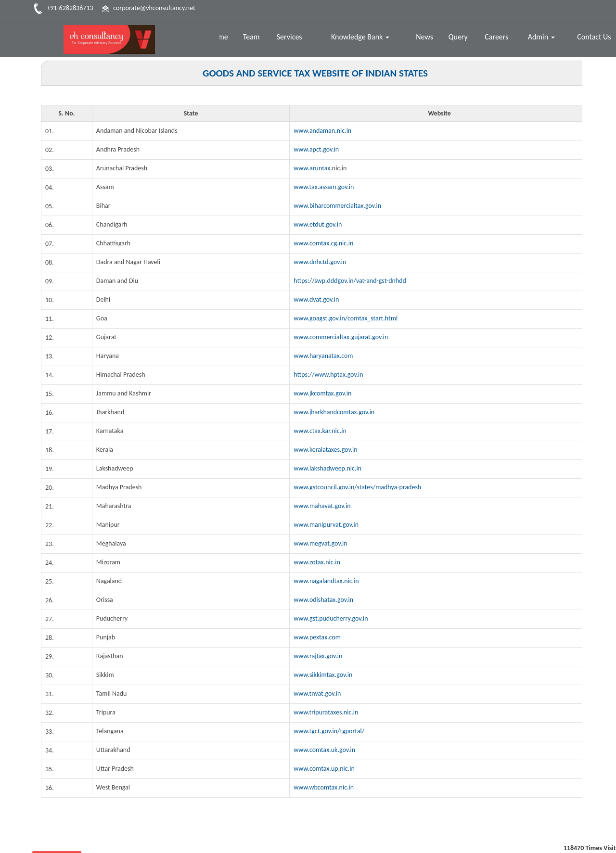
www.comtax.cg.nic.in (323, 243)
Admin (541, 37)
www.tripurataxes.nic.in (326, 712)
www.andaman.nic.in (322, 131)
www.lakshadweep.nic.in (327, 468)
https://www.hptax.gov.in (328, 375)
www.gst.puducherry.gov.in (331, 618)
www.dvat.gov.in (316, 299)
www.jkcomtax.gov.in (322, 393)
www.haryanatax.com (323, 356)
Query (459, 37)
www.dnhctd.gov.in (320, 262)
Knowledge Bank (361, 37)
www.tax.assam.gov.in (324, 187)
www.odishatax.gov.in (323, 600)
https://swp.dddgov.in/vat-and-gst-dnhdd (350, 281)
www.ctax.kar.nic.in (320, 431)
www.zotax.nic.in (317, 562)
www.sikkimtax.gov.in (323, 675)
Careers (497, 37)
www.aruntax (312, 168)
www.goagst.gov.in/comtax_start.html (346, 318)
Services (290, 37)
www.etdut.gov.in (318, 224)
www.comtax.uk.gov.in (324, 750)
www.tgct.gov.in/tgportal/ (329, 731)
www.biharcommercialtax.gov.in (337, 206)
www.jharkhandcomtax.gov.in (334, 412)
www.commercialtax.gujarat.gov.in (341, 337)
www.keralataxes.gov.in (326, 450)
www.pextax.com (317, 637)
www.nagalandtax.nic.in (326, 581)
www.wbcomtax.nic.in (324, 787)
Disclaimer (574, 837)
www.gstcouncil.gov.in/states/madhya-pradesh (358, 487)
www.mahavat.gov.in (322, 506)
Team (252, 37)
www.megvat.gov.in (321, 543)
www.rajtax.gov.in (318, 656)
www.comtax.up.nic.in (324, 769)
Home (220, 37)
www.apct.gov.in (316, 149)
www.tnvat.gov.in (317, 694)
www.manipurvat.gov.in (326, 525)
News (425, 37)
